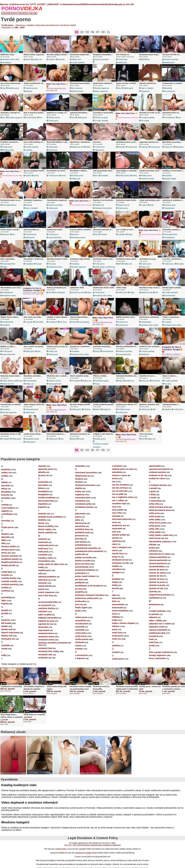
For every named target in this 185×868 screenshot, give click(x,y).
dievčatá (61, 59)
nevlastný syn (45, 658)
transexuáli (123, 59)
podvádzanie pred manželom (89, 551)
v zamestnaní (155, 501)
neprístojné (44, 630)
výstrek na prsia (157, 582)
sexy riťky (117, 513)
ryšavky (79, 649)
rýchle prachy (77, 91)
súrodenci (117, 569)
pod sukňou (81, 542)
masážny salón (45, 558)
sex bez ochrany (120, 488)
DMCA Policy (61, 849)
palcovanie (53, 150)
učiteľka (116, 646)
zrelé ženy (154, 642)
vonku (36, 176)
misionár (29, 91)
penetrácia (80, 526)
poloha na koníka (171, 59)
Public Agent (81, 608)
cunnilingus (7, 514)
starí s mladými (147, 88)
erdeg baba (7, 572)
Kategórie (6, 13)
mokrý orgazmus (101, 91)
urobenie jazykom (158, 472)
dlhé (3, 543)
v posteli (29, 322)
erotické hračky (9, 578)
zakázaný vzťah (156, 627)
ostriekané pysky (102, 381)
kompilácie (43, 495)
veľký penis (128, 88)
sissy (115, 522)
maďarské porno (46, 545)
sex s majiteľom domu (123, 497)
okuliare (79, 482)
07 (98, 32)
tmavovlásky (118, 604)
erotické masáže (9, 581)
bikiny (4, 489)
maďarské (43, 542)
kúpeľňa (42, 507)
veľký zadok (155, 532)
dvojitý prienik (8, 565)
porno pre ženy (82, 564)
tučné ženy (117, 633)
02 (82, 32)
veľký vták (154, 529)
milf (142, 59)
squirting (116, 541)
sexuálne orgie (119, 503)
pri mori (79, 589)
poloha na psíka (101, 118)
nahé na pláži (45, 615)
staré (114, 544)
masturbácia (44, 561)
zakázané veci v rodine (160, 624)
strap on (116, 557)
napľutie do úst (46, 624)
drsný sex (145, 381)
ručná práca (81, 633)
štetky (115, 585)
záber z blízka (156, 621)
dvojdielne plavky (10, 559)
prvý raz (79, 604)
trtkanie (104, 234)
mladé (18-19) (77, 147)
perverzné (156, 381)
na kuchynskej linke (48, 602)
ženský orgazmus (102, 88)
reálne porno (13, 88)
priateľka (79, 592)
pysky (130, 234)
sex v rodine (118, 500)
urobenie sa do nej (158, 475)
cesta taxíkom (8, 508)
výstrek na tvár (31, 88)
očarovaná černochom (86, 473)
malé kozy (43, 549)
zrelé (152, 205)
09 (103, 32)
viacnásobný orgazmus (160, 541)
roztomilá (80, 627)
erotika (5, 588)
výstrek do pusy (157, 570)
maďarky (43, 539)
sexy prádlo (118, 510)
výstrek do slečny (158, 573)
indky (4, 655)
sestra (115, 478)
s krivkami (53, 322)
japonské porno (46, 469)
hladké (5, 626)
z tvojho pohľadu (102, 121)
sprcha (115, 538)
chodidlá (6, 645)
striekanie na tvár (121, 563)
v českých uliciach (158, 485)
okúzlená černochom (103, 208)
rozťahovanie (82, 624)
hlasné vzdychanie (10, 633)
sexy (114, 507)
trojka (115, 620)
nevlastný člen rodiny (11, 59)
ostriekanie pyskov (84, 507)
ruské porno (81, 636)
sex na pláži (118, 494)
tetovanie (117, 598)
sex (148, 59)
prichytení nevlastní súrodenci (101, 445)
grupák (5, 613)
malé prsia (43, 552)
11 (108, 32)
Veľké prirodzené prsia (160, 510)
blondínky (168, 88)
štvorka (116, 588)
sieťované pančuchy (122, 519)
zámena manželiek (158, 630)
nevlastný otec (45, 655)
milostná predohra (47, 577)
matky (5, 267)
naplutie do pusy (46, 621)
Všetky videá (18, 13)
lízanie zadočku (78, 62)
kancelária (43, 485)
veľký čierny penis (158, 523)
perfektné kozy (82, 529)
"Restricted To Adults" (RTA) (86, 853)
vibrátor (52, 59)
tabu (114, 595)
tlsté (74, 322)
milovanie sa (44, 580)
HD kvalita (145, 121)
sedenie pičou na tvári (123, 469)
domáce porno (78, 176)
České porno (7, 147)
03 (87, 32)
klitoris (41, 488)
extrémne (6, 591)
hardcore (6, 620)
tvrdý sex (117, 639)
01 (77, 32)
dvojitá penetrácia (10, 562)
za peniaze (154, 614)
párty (74, 439)
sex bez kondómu (121, 485)
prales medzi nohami (85, 576)
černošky (6, 521)
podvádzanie (169, 208)
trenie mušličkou (120, 611)
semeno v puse (119, 475)
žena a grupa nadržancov (161, 652)
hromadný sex (8, 639)
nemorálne (43, 627)
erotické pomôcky (10, 584)
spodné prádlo (170, 179)
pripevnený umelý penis (87, 598)
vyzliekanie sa (156, 598)
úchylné (116, 652)
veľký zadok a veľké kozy (105, 267)
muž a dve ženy (46, 595)
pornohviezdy (31, 118)
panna (78, 517)
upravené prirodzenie (159, 469)
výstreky (153, 592)
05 (92, 32)
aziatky (5, 476)
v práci (152, 491)
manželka (43, 555)
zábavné (153, 617)
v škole (152, 495)
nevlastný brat (45, 648)
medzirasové (169, 62)
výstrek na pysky (157, 585)
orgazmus (145, 91)
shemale (116, 516)
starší (88, 147)
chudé (28, 176)
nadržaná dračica (47, 608)
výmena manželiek (158, 557)
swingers (116, 572)
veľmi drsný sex (157, 538)
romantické (80, 621)
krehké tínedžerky (47, 498)
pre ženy (52, 264)
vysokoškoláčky (157, 566)
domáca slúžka (9, 546)
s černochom (81, 655)
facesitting (6, 597)
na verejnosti (77, 88)
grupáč (39, 264)
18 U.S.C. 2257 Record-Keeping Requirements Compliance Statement (92, 845)
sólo (114, 532)
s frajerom (80, 658)
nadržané (145, 354)
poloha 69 (80, 554)
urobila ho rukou (157, 478)
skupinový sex (119, 525)
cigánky (5, 511)
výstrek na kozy (157, 579)
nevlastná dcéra (46, 633)
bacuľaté (6, 486)
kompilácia (43, 491)
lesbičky (29, 150)
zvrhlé (152, 646)
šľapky (115, 582)
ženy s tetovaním (157, 658)
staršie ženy (118, 554)
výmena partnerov (158, 563)
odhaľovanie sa (83, 476)
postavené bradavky (85, 570)
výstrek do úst (156, 576)
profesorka (80, 601)
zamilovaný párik (157, 633)
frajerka (5, 604)
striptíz (115, 566)
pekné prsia (81, 523)
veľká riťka (154, 504)
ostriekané (7, 62)
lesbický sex (44, 514)
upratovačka (146, 322)
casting (5, 505)
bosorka (75, 234)
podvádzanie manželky (86, 548)
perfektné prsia (124, 409)
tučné (115, 630)
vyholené (153, 551)
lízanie (144, 205)
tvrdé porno (53, 121)
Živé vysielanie (31, 13)
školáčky (116, 579)
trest (114, 614)
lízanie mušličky (46, 526)
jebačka (168, 409)
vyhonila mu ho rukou (160, 554)
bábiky (5, 482)
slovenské (117, 529)
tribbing (116, 617)
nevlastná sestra (32, 439)
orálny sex (168, 147)
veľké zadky (155, 520)
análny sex (38, 59)
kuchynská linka (46, 501)
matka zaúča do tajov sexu (51, 564)
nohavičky (80, 466)
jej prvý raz (44, 475)
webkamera (154, 604)
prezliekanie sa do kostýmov (89, 586)
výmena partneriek (158, 560)
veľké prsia (122, 62)
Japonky (144, 147)
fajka (4, 601)
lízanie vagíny (45, 529)
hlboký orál (76, 59)
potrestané (80, 573)
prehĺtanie (80, 583)
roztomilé (80, 630)
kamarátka (43, 482)
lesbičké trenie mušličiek (50, 517)
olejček (78, 488)
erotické (5, 575)
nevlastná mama (78, 238)
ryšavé (78, 646)
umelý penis (118, 659)
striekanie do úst (120, 560)
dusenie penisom (102, 59)
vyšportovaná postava (160, 595)
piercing (79, 539)
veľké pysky (155, 516)
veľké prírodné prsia (159, 507)
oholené (87, 409)
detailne (5, 534)
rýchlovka (80, 642)
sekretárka (117, 472)
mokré (28, 59)
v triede (153, 498)
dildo (4, 540)
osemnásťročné (55, 238)
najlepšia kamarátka (48, 618)
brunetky (121, 147)
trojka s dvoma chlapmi (123, 623)
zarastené (154, 636)
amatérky (104, 176)
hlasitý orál (7, 629)
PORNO (22, 8)
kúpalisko (43, 504)
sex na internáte (120, 491)
